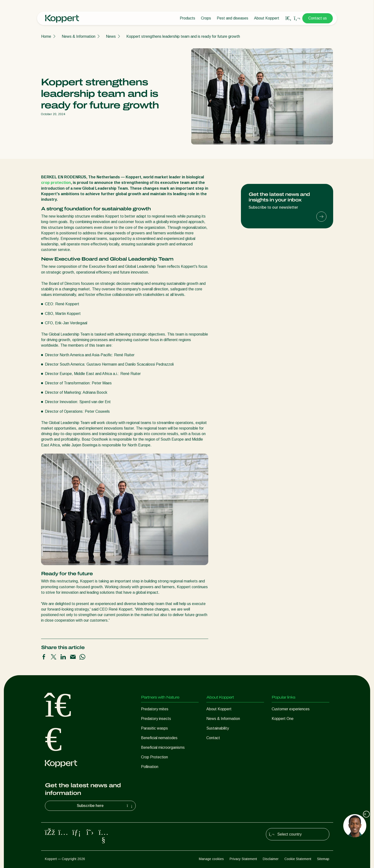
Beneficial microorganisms (163, 747)
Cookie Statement (298, 859)
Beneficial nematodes (159, 738)
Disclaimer (271, 859)
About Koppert (267, 18)
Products (188, 18)
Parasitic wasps (154, 728)
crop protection (56, 183)
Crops (206, 18)
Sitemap (323, 859)
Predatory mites (155, 709)
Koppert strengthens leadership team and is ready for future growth (183, 36)
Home (46, 36)
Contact (213, 738)
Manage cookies (211, 859)
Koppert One (283, 719)
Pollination (150, 767)
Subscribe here (105, 806)
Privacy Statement (243, 859)
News (111, 36)
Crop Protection (154, 757)
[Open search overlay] (288, 18)
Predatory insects (156, 719)
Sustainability (218, 728)
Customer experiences (291, 709)
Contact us (318, 18)
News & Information (79, 36)
